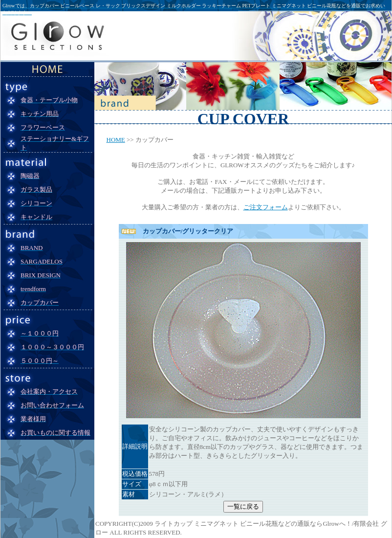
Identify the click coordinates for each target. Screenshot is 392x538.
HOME (116, 140)
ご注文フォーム (266, 207)
